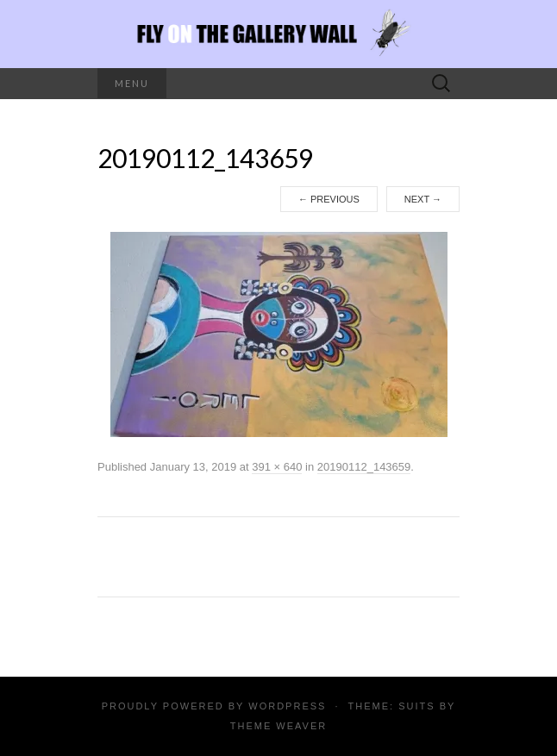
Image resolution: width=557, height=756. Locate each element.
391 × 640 (277, 467)
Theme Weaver (278, 726)
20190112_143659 (364, 467)
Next (423, 199)
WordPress (287, 706)
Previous (329, 199)
